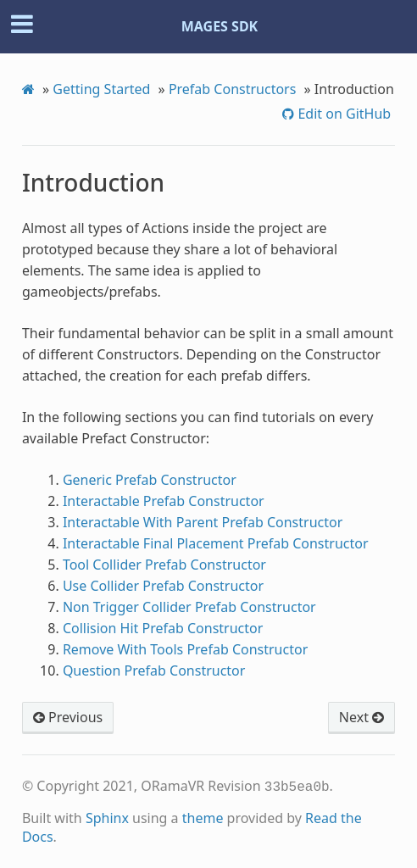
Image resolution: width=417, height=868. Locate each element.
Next (361, 717)
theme (203, 818)
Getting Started (101, 89)
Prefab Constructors (233, 89)
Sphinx (107, 818)
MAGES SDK (220, 26)
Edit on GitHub (342, 114)
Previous (68, 717)
